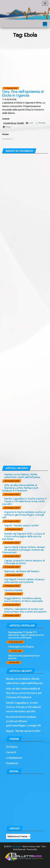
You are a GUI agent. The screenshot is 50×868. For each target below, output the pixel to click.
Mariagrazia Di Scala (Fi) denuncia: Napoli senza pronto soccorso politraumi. (26, 635)
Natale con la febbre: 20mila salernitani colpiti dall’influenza (22, 476)
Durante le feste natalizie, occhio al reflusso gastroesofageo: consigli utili (24, 515)
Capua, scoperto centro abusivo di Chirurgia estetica (24, 562)
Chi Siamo (12, 747)
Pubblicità (12, 763)
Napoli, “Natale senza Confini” (22, 525)
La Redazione (10, 100)
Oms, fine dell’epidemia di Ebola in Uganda (23, 93)
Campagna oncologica (21, 647)
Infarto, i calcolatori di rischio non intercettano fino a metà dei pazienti (25, 610)
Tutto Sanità (16, 847)
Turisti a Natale (13, 590)
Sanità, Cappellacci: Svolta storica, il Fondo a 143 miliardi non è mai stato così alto (24, 501)
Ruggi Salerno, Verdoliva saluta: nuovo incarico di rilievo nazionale (23, 600)
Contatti (11, 752)
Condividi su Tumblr (14, 123)
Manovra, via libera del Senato (22, 571)
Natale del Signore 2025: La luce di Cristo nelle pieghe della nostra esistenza (23, 536)
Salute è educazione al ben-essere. (24, 657)
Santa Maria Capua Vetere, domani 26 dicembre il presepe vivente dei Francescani (23, 550)
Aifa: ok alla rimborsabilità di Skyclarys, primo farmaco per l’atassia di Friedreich (20, 488)
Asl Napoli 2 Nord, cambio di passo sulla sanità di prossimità (24, 581)
